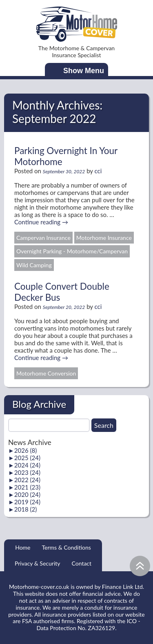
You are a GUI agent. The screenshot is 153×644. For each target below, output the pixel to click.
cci (98, 171)
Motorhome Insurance (104, 238)
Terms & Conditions (66, 547)
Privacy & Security (38, 563)
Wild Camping (34, 265)
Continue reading (41, 222)
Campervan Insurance (43, 238)
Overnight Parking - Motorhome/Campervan (72, 251)
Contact (82, 563)
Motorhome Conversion (46, 373)
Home (23, 547)
